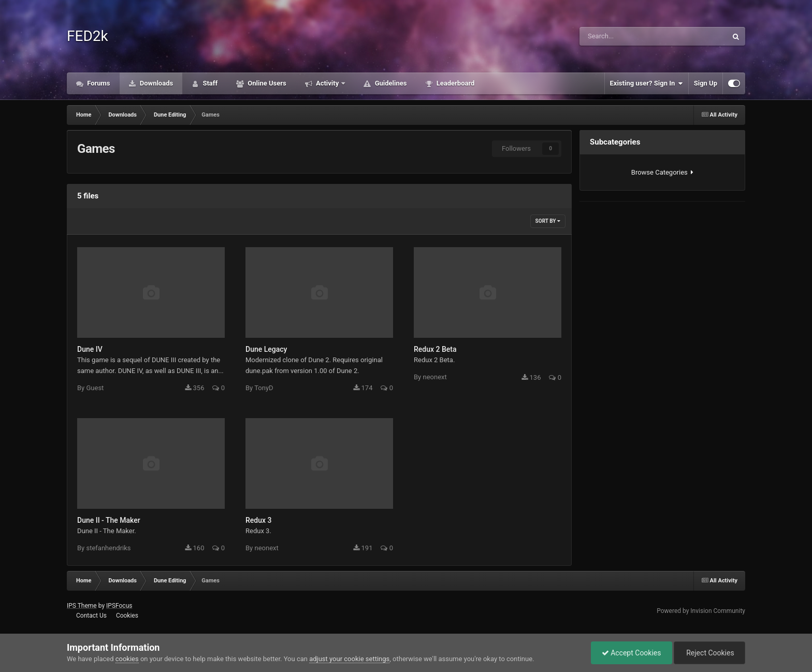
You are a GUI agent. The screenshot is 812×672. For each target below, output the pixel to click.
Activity (328, 83)
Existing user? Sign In (647, 83)
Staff (209, 83)
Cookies (127, 616)
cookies (127, 659)
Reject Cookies (709, 653)
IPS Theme (82, 606)
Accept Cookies (632, 653)
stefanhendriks (108, 548)
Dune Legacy (266, 349)
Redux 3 (258, 520)
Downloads (156, 83)
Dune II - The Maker (109, 520)
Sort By (548, 221)
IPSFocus (119, 606)
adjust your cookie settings (349, 659)
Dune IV (90, 349)
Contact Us (91, 616)
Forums (98, 83)
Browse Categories (662, 172)
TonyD (264, 388)
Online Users (266, 83)
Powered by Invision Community (701, 611)
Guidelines (390, 83)
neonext (434, 377)
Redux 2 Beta (435, 349)
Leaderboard (454, 83)
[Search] (624, 36)
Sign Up (706, 83)
